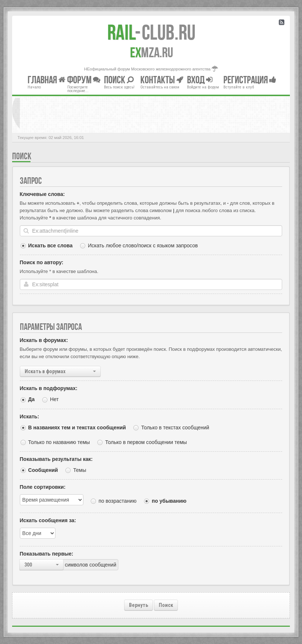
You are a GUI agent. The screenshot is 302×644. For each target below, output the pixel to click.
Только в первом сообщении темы (146, 442)
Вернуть (139, 605)
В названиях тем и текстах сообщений (77, 427)
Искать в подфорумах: (49, 388)
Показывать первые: (47, 554)
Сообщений (43, 470)
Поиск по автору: (42, 262)
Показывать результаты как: (56, 459)
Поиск (166, 605)
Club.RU (151, 32)
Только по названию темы (59, 442)
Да (32, 399)
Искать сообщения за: (48, 520)
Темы (80, 470)
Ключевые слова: (42, 194)
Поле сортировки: (43, 487)
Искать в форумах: (44, 340)
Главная (46, 79)
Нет (54, 399)
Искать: (30, 416)
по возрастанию (117, 501)
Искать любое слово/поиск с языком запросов (143, 245)
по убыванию (169, 501)
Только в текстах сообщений (175, 427)
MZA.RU (152, 52)
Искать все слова (51, 245)
